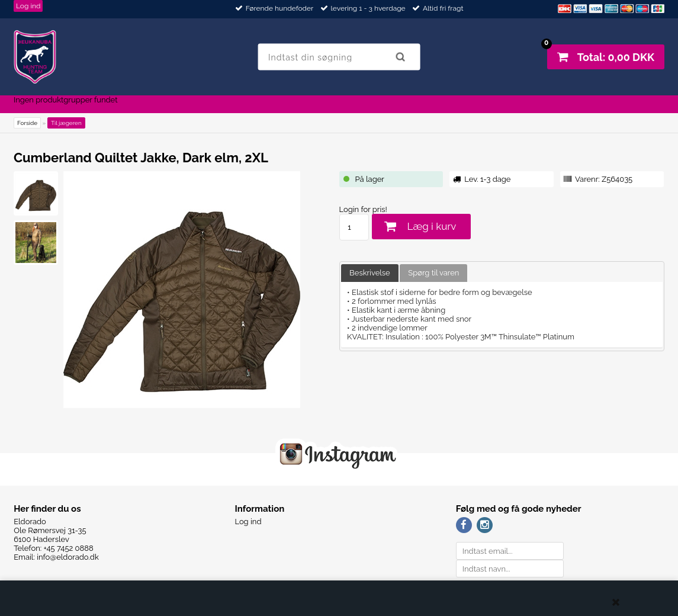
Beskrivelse (370, 273)
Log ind (28, 6)
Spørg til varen (433, 273)
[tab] (370, 273)
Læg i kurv (432, 226)
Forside (27, 123)
